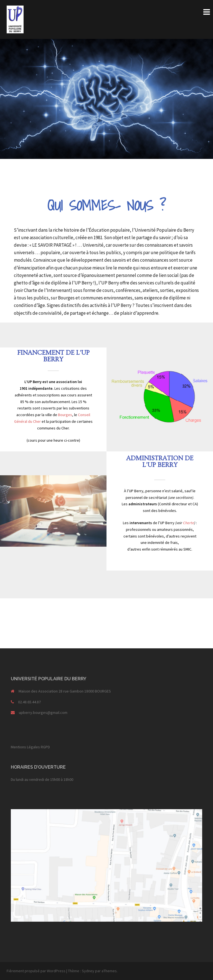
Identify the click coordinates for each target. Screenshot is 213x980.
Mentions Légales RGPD (30, 747)
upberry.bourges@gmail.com (43, 712)
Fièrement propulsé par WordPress (36, 971)
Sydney (88, 971)
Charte (189, 523)
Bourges (65, 415)
